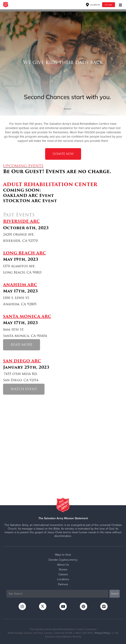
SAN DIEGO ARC (22, 361)
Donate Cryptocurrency (63, 560)
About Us (63, 565)
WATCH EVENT (24, 389)
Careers (63, 574)
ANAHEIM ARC (20, 285)
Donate (109, 5)
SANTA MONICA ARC (27, 316)
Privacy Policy (102, 633)
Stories (63, 570)
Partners (63, 584)
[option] (63, 62)
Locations (93, 5)
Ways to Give (63, 555)
